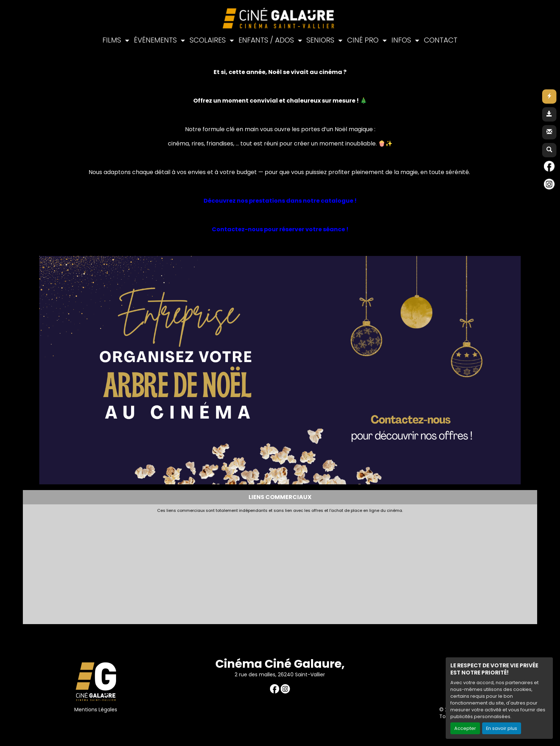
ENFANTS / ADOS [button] (267, 40)
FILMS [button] (113, 40)
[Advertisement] (200, 567)
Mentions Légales (96, 710)
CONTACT (441, 40)
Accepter (465, 728)
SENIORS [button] (321, 40)
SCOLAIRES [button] (209, 40)
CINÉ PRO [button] (364, 40)
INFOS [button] (402, 40)
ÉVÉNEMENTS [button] (156, 40)
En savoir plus (502, 728)
